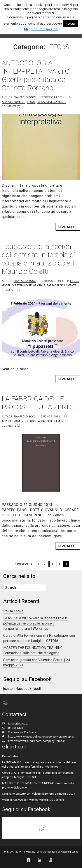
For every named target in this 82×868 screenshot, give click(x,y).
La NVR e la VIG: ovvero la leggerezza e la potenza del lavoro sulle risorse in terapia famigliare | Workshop (35, 623)
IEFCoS (31, 102)
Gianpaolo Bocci (25, 97)
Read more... (68, 227)
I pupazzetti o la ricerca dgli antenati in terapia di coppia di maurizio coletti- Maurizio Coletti (40, 259)
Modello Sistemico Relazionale (24, 285)
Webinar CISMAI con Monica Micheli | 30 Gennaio (33, 800)
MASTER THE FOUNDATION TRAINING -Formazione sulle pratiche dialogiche (34, 650)
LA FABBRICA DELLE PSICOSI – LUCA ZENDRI (40, 403)
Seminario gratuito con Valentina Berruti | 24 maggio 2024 (39, 794)
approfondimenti (14, 102)
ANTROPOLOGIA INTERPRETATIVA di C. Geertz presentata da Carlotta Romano (36, 75)
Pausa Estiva (13, 611)
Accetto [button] (71, 24)
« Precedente (24, 564)
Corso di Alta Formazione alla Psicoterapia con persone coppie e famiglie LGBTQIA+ (39, 638)
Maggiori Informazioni (41, 29)
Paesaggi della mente (51, 102)
